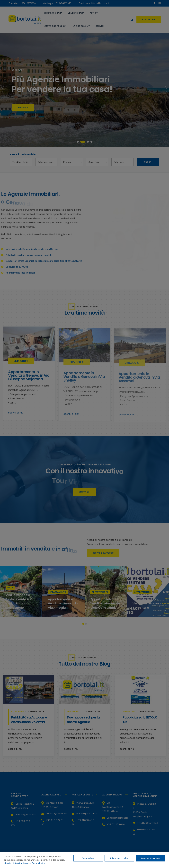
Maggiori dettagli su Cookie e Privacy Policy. (25, 863)
